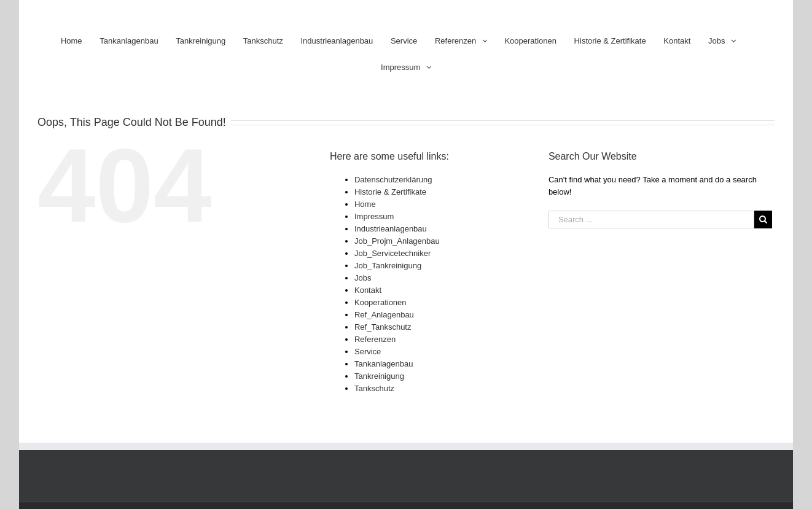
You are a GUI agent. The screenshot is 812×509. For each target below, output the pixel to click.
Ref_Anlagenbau (384, 315)
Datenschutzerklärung (393, 180)
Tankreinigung (379, 376)
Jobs (363, 278)
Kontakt (368, 290)
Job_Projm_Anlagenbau (397, 241)
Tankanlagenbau (384, 364)
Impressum (374, 216)
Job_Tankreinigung (388, 266)
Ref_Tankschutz (383, 327)
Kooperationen (381, 302)
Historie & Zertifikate (390, 192)
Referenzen (375, 339)
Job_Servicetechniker (392, 253)
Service (368, 352)
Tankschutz (374, 388)
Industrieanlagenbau (391, 229)
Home (365, 204)
